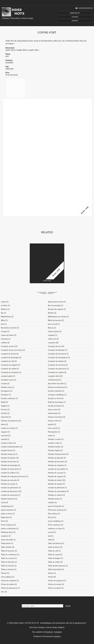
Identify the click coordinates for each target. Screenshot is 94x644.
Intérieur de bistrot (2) (57, 417)
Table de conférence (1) (10, 554)
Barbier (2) (52, 313)
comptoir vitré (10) (55, 376)
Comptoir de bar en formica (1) (13, 350)
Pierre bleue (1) (54, 514)
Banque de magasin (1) (57, 309)
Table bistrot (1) (7, 543)
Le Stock (75, 17)
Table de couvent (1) (9, 558)
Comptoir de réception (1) (11, 372)
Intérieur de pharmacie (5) (11, 421)
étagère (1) (5, 406)
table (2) (51, 540)
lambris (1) (52, 424)
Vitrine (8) (52, 577)
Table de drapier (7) (56, 558)
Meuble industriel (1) (9, 499)
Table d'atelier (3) (8, 547)
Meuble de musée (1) (9, 484)
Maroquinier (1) (54, 432)
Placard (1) (52, 517)
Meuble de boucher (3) (10, 462)
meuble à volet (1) (55, 443)
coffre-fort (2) (53, 339)
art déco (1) (5, 305)
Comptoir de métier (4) (10, 369)
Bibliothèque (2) (7, 317)
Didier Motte (75, 13)
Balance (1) (5, 309)
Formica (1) (5, 410)
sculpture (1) (6, 536)
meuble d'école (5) (8, 450)
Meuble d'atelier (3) (56, 447)
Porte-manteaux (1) (56, 525)
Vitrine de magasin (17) (57, 581)
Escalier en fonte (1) (56, 398)
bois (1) (4, 324)
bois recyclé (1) (54, 324)
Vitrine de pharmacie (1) (10, 588)
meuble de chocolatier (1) (58, 469)
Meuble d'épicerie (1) (9, 454)
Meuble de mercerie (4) (10, 480)
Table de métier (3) (55, 562)
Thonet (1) (5, 573)
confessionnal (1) (55, 380)
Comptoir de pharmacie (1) (58, 369)
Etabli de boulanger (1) (57, 402)
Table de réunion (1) (9, 566)
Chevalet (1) (6, 339)
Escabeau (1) (6, 395)
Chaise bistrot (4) (55, 331)
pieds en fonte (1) (8, 514)
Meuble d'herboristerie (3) (58, 454)
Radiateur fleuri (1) (8, 532)
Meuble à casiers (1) (56, 439)
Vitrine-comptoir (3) (56, 588)
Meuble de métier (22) (57, 480)
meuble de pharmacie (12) (11, 491)
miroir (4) (4, 502)
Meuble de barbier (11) (10, 458)
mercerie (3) (6, 436)
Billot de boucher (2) (56, 320)
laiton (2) (4, 424)
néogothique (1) (7, 506)
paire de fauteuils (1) (56, 506)
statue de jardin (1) (8, 540)
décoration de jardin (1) (57, 383)
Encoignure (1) (7, 391)
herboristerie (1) (54, 413)
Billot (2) (4, 320)
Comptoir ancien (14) (9, 346)
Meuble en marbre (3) (56, 495)
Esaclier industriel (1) (56, 391)
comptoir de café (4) (9, 361)
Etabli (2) (4, 402)
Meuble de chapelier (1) (57, 465)
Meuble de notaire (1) (56, 484)
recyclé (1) (52, 532)
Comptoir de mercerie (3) (58, 365)
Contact (75, 21)
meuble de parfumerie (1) (11, 488)
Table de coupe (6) (55, 554)
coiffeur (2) (5, 343)
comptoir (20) (53, 343)
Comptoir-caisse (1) (9, 380)
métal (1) (51, 436)
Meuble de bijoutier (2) (57, 458)
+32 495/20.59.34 (85, 8)
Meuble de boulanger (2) (11, 465)
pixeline (58, 636)
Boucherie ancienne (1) (10, 328)
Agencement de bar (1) (57, 302)
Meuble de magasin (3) (57, 476)
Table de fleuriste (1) (9, 562)
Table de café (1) (54, 551)
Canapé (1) (5, 331)
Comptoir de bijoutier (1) (58, 350)
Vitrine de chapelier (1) (10, 581)
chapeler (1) (53, 335)
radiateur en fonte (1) (56, 528)
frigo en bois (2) (54, 410)
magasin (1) (5, 432)
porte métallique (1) (56, 521)
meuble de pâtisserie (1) (57, 488)
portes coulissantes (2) (10, 528)
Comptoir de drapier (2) (57, 361)
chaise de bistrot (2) (9, 335)
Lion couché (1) (54, 428)
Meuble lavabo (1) (55, 499)
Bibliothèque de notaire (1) (58, 317)
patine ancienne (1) (8, 510)
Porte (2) (4, 521)
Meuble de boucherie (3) (58, 462)
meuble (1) (5, 439)
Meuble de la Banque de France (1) (15, 476)
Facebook (49, 632)
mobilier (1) (52, 502)
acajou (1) (5, 302)
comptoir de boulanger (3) (11, 357)
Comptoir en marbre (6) (57, 372)
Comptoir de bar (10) (56, 346)
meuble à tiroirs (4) (8, 443)
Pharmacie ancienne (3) (57, 510)
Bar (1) (4, 313)
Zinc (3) (4, 592)
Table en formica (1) (9, 569)
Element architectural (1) (58, 387)
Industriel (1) (6, 417)
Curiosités (9, 62)
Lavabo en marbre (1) (9, 428)
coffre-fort (9, 69)
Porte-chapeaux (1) (8, 525)
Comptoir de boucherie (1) (58, 354)
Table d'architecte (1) (56, 543)
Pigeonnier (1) (6, 517)
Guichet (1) (5, 413)
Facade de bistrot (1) (56, 406)
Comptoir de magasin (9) (11, 365)
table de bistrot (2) (55, 547)
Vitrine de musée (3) (56, 584)
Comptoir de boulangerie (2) (59, 357)
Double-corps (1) (8, 387)
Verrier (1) (52, 573)
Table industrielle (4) (56, 569)
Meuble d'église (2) (55, 450)
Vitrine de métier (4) (9, 584)
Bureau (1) (52, 328)
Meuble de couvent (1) (57, 473)
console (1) (5, 383)
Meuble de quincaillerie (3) (58, 491)
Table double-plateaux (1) (58, 566)
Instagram (58, 632)
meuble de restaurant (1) (11, 495)
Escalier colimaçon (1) (9, 398)
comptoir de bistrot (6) (10, 354)
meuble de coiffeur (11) (10, 473)
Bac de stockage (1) (56, 305)
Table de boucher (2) (9, 551)
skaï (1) (51, 536)
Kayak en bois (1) (55, 421)
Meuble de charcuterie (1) (11, 469)
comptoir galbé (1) (8, 376)
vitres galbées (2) (8, 577)
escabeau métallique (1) (57, 395)
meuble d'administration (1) (12, 447)
